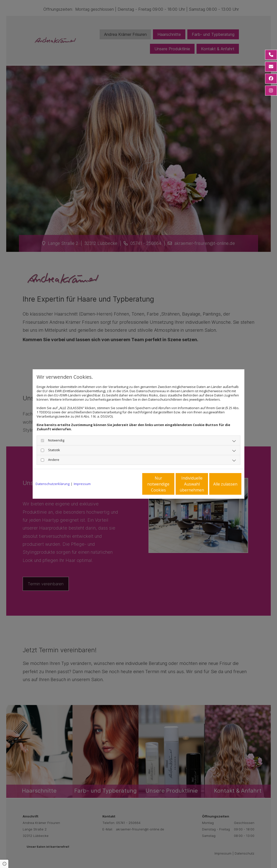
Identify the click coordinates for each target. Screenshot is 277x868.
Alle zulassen (218, 484)
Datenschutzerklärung (53, 484)
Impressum (82, 484)
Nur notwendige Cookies (124, 484)
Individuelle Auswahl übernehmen (171, 484)
